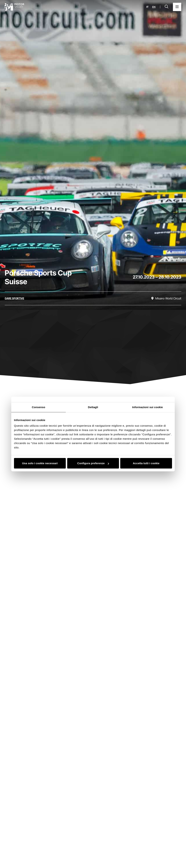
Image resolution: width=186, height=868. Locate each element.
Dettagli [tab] (93, 407)
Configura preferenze (93, 463)
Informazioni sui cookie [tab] (148, 407)
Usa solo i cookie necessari (40, 463)
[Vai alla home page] (15, 7)
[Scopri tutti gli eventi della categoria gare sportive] (14, 298)
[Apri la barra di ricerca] (167, 7)
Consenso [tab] (38, 407)
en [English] (154, 7)
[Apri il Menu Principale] (177, 7)
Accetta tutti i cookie (146, 463)
